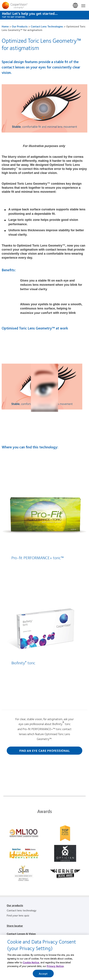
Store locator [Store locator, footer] (15, 926)
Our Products (20, 26)
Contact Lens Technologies (47, 26)
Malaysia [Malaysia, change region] (76, 6)
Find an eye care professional (45, 751)
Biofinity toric (23, 663)
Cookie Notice (31, 963)
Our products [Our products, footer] (15, 905)
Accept (43, 974)
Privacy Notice (55, 967)
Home (5, 26)
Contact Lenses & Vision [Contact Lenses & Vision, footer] (21, 934)
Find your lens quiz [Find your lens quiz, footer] (18, 915)
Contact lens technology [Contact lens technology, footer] (22, 910)
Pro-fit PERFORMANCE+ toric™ (38, 558)
